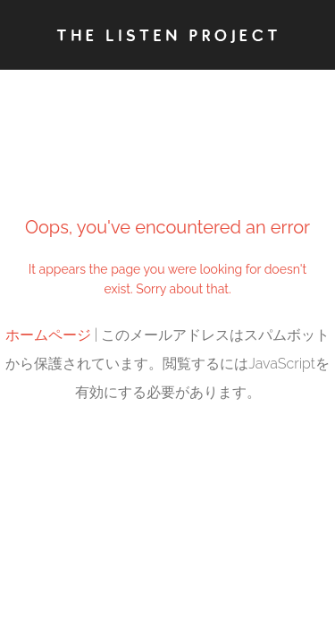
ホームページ (48, 335)
